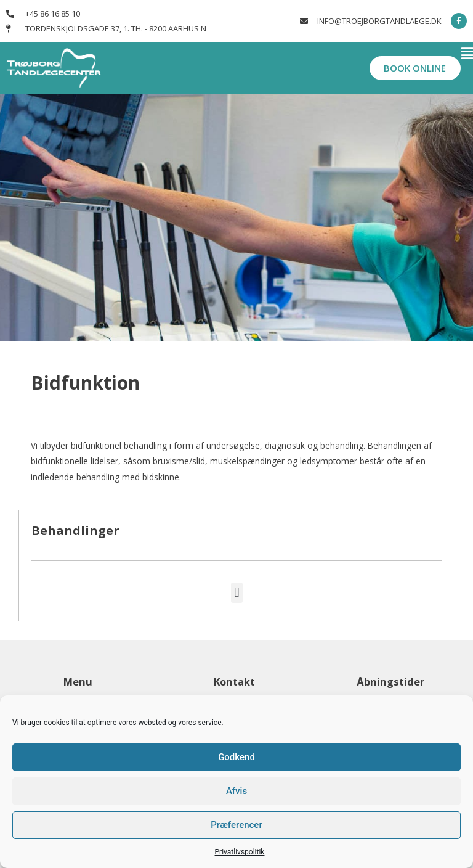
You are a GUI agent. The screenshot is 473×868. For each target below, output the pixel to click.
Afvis (236, 791)
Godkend (236, 757)
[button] (296, 55)
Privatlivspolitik (240, 852)
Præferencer (236, 825)
